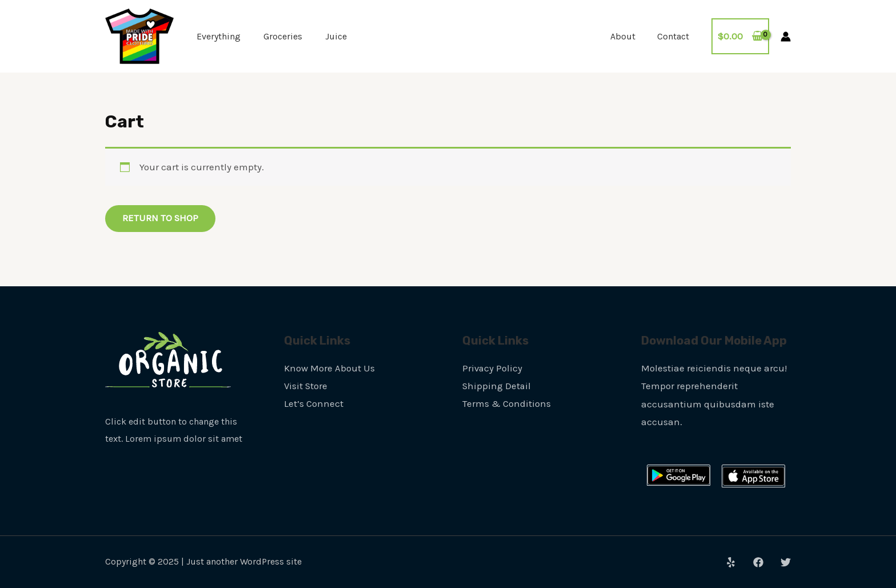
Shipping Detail (497, 386)
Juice (336, 36)
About (628, 36)
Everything (219, 36)
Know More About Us (329, 368)
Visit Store (306, 386)
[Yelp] (731, 563)
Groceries (283, 36)
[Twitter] (786, 563)
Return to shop (161, 218)
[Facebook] (758, 563)
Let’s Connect (314, 404)
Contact (675, 36)
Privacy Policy (493, 368)
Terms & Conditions (507, 404)
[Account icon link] (786, 37)
